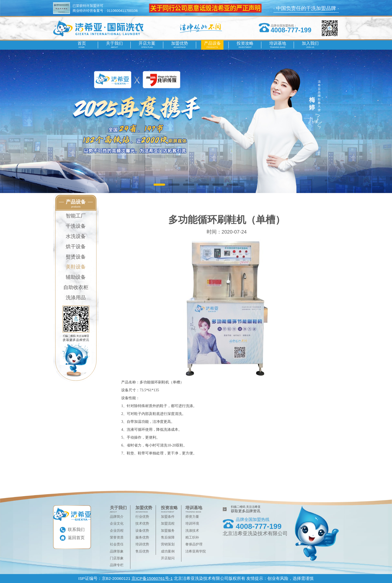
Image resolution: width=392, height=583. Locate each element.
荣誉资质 (117, 537)
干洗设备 (76, 226)
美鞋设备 (76, 267)
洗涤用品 (76, 297)
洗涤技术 (192, 531)
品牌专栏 (117, 565)
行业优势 (142, 517)
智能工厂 (76, 216)
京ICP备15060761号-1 (152, 578)
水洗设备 (76, 236)
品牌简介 (117, 517)
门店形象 (117, 558)
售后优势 (142, 551)
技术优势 (142, 523)
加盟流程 (168, 523)
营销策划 (168, 544)
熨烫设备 (76, 257)
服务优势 (142, 537)
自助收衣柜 (76, 287)
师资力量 (192, 517)
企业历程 (117, 531)
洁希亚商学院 (196, 551)
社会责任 (117, 544)
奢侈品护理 (194, 544)
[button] (159, 185)
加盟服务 (168, 531)
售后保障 (168, 537)
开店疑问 (168, 558)
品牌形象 (117, 551)
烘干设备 (76, 246)
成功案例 (168, 551)
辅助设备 (76, 277)
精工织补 (192, 537)
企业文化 (117, 523)
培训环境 (192, 523)
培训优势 (142, 544)
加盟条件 (168, 517)
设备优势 (142, 531)
